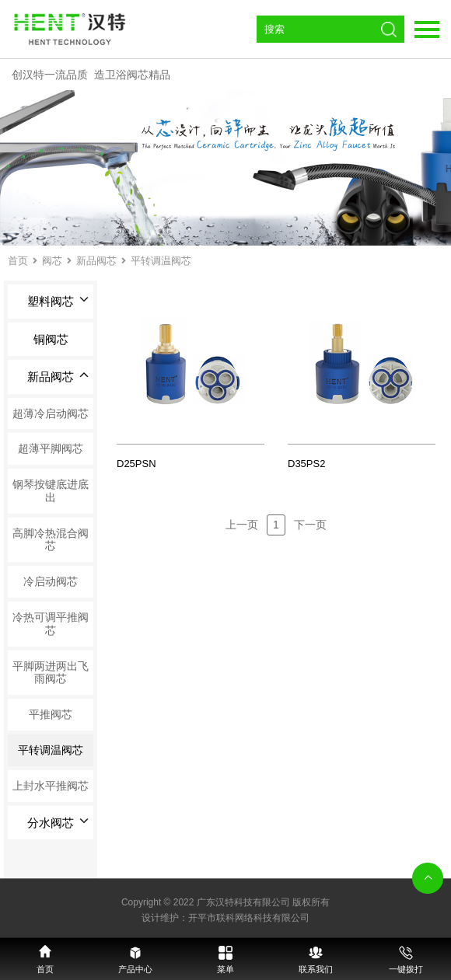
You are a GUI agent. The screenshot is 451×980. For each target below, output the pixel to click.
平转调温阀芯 (161, 261)
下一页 (310, 525)
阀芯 (52, 261)
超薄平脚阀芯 (51, 448)
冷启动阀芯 (51, 581)
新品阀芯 (96, 261)
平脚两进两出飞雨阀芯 (51, 673)
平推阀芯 (51, 714)
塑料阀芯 (58, 301)
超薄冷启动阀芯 (51, 413)
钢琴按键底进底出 (51, 491)
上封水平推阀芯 (51, 786)
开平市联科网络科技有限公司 (249, 918)
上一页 (242, 525)
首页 (18, 261)
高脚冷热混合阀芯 (51, 540)
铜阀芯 (51, 339)
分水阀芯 (58, 823)
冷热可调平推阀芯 (51, 624)
